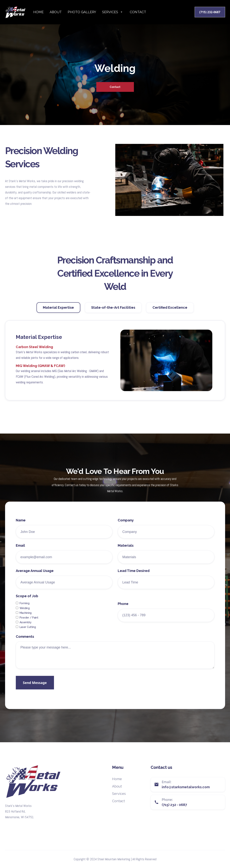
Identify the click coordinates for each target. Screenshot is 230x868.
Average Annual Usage (35, 580)
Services (119, 794)
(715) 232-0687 (210, 12)
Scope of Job (27, 605)
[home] (19, 12)
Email (20, 554)
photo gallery (82, 12)
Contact (138, 12)
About (56, 12)
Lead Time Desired (134, 580)
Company (126, 529)
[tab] (58, 312)
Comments (25, 645)
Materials (126, 554)
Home (38, 12)
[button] (113, 12)
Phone (123, 613)
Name (21, 529)
